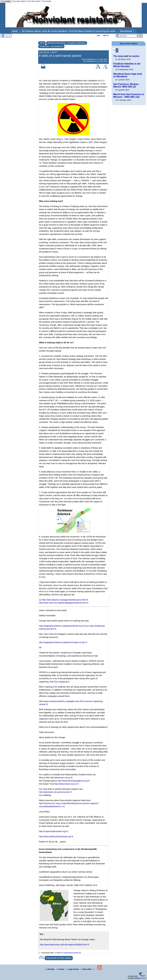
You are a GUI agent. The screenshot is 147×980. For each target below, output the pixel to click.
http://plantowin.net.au (60, 778)
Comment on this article (59, 958)
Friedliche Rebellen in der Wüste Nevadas (127, 65)
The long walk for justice (126, 56)
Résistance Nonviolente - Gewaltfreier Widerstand (67, 43)
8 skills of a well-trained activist (67, 953)
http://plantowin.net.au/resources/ (54, 792)
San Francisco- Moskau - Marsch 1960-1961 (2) (126, 85)
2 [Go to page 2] (117, 50)
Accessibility (6, 1)
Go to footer (47, 1)
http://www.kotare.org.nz (65, 784)
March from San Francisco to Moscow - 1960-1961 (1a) (129, 96)
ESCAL (138, 978)
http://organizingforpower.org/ (52, 831)
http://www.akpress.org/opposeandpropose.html (64, 600)
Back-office (87, 969)
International (127, 31)
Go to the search (34, 1)
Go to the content (19, 1)
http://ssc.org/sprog (58, 682)
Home (15, 31)
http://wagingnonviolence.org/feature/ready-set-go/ (62, 642)
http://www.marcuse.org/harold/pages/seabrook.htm (63, 603)
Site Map (50, 969)
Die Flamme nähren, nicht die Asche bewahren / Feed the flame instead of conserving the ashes (69, 31)
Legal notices (73, 969)
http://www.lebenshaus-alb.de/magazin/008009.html (63, 945)
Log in (8, 36)
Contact (60, 969)
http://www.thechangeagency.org (73, 781)
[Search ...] (126, 36)
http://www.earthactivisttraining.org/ (55, 836)
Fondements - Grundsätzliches (51, 46)
